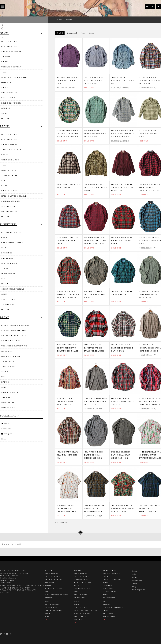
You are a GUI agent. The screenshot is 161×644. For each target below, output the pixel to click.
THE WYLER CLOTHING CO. (15, 346)
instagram (7, 434)
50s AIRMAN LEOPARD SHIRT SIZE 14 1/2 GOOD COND (96, 187)
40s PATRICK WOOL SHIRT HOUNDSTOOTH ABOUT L (95, 294)
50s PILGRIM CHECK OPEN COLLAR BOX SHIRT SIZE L (94, 80)
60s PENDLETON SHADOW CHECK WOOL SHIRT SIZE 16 (95, 134)
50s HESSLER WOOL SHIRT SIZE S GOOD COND (148, 134)
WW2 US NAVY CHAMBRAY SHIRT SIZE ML (123, 80)
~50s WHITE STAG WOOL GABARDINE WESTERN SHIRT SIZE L (96, 401)
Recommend (72, 33)
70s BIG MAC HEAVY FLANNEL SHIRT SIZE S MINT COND (150, 80)
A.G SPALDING (8, 366)
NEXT (66, 522)
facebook (6, 429)
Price (83, 33)
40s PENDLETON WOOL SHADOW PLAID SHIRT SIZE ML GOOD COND (95, 241)
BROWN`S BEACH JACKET (14, 336)
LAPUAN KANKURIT (11, 392)
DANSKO (6, 382)
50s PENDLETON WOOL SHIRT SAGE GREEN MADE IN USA (149, 294)
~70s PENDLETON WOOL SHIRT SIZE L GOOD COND (68, 241)
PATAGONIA (7, 351)
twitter (5, 423)
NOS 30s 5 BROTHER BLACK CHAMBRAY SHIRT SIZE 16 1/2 (121, 455)
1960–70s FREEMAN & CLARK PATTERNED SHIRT (67, 80)
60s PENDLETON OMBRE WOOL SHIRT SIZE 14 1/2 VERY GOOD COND (123, 134)
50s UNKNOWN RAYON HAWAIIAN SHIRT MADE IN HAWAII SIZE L (123, 508)
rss (4, 439)
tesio (3, 377)
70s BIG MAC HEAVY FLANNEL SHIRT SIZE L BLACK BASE (122, 348)
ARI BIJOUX (7, 397)
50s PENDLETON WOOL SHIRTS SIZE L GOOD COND (122, 241)
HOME (59, 20)
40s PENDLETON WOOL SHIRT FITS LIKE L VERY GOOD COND (123, 187)
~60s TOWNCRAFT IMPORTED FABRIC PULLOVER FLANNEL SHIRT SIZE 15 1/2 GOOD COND (96, 351)
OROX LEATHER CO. (11, 356)
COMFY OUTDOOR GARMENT (15, 325)
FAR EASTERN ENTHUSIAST (15, 330)
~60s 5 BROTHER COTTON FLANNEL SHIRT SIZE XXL (66, 401)
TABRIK (5, 372)
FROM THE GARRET (11, 341)
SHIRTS (69, 20)
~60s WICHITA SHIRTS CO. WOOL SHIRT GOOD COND (150, 241)
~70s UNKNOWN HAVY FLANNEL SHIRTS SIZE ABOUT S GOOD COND (68, 134)
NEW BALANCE (9, 403)
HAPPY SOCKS (8, 408)
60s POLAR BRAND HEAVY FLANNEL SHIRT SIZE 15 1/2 (123, 401)
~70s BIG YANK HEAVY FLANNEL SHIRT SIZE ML (68, 455)
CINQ (4, 387)
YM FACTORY (8, 361)
